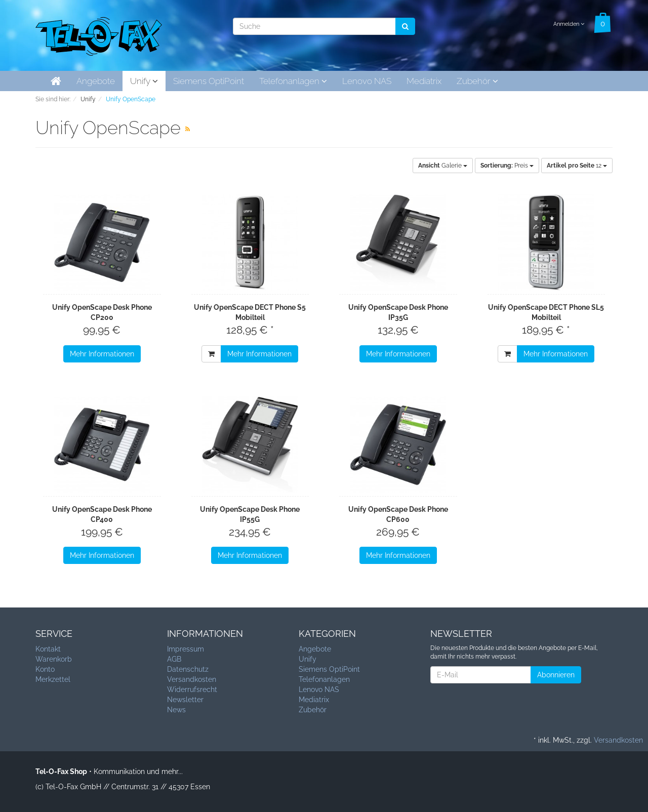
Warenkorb (54, 659)
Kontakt (48, 649)
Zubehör (477, 81)
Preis (507, 166)
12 (577, 166)
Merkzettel (53, 679)
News (176, 710)
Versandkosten (192, 679)
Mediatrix (424, 81)
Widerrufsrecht (192, 689)
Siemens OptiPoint (209, 81)
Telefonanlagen (293, 81)
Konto (45, 669)
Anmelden (569, 24)
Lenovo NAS (367, 81)
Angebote (96, 81)
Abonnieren (556, 675)
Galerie (443, 166)
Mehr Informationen (102, 354)
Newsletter (185, 700)
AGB (174, 659)
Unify (144, 81)
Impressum (186, 649)
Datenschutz (188, 669)
